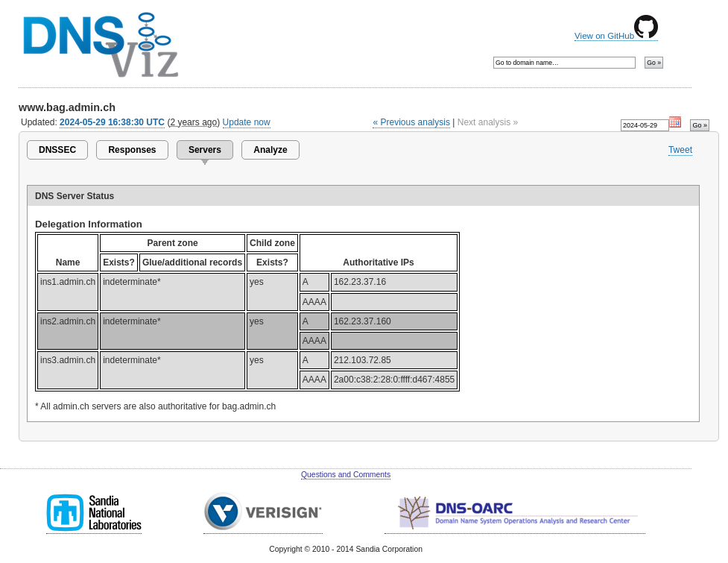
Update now (247, 122)
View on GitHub (616, 36)
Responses (132, 150)
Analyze (270, 150)
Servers (205, 150)
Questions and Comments (346, 475)
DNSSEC (57, 150)
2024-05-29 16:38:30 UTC (112, 122)
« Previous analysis (411, 122)
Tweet (680, 150)
